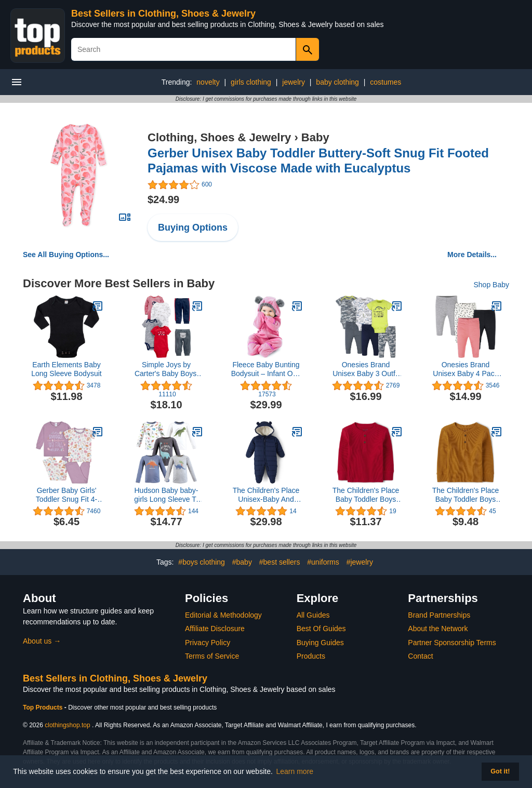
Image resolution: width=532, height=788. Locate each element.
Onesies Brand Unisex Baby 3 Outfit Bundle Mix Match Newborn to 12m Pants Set (366, 369)
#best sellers (280, 562)
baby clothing (337, 82)
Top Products (44, 707)
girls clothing (251, 82)
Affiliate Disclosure (215, 629)
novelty (208, 82)
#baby (242, 562)
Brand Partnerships (439, 615)
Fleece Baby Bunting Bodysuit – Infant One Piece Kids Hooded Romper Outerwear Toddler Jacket (266, 369)
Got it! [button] (500, 771)
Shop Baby (492, 285)
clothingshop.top (67, 725)
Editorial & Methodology (223, 615)
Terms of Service (212, 656)
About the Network (438, 629)
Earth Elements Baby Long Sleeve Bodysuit (66, 369)
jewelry (294, 82)
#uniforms (323, 562)
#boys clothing (202, 562)
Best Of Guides (321, 629)
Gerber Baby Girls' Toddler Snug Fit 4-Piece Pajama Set (66, 495)
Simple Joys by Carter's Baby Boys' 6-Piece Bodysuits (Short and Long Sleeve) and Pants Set (166, 369)
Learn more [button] (295, 771)
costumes (385, 82)
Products (311, 656)
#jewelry (360, 562)
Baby (315, 137)
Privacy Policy (208, 643)
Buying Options (193, 228)
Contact (420, 656)
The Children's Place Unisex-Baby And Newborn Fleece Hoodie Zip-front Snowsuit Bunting (266, 495)
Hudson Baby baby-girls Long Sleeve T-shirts (166, 495)
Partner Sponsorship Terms (452, 643)
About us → (42, 641)
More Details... (472, 255)
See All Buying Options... (66, 255)
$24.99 (163, 199)
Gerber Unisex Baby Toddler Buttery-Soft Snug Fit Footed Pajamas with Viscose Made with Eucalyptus (318, 161)
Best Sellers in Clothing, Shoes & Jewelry (163, 14)
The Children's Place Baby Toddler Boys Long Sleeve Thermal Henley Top (366, 495)
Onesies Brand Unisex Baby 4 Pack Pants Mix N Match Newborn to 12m (465, 369)
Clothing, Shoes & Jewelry (219, 137)
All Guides (313, 615)
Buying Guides (320, 643)
